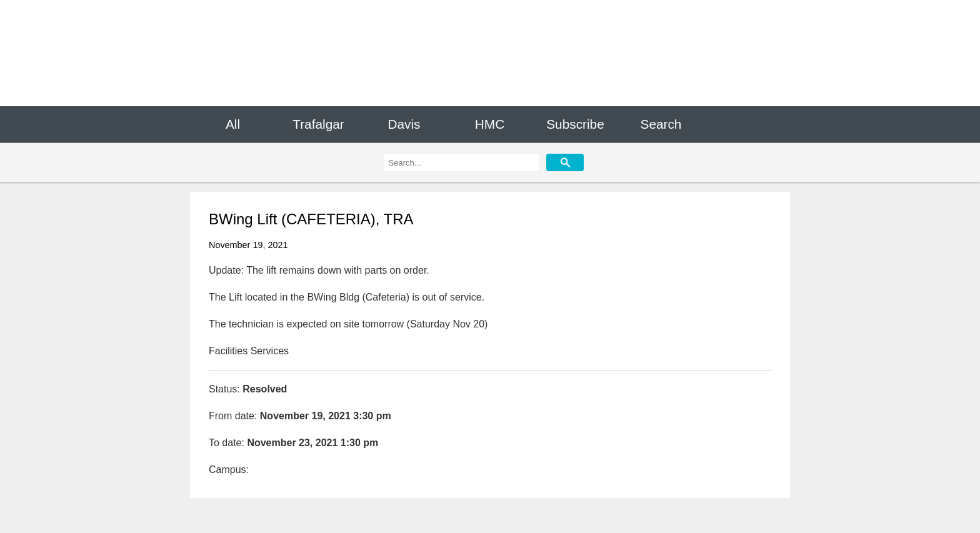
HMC (490, 124)
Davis (404, 124)
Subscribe (575, 124)
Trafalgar (318, 124)
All (233, 124)
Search (661, 124)
